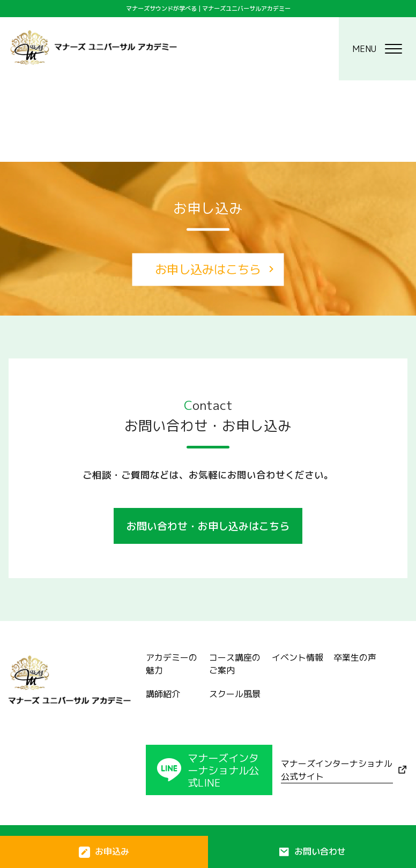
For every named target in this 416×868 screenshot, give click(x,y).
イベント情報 (298, 657)
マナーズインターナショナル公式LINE (223, 770)
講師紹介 (163, 694)
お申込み (112, 851)
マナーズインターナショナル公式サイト (337, 770)
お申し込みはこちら (208, 269)
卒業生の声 (355, 657)
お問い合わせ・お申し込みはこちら (208, 526)
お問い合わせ (320, 851)
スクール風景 (235, 694)
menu (377, 49)
